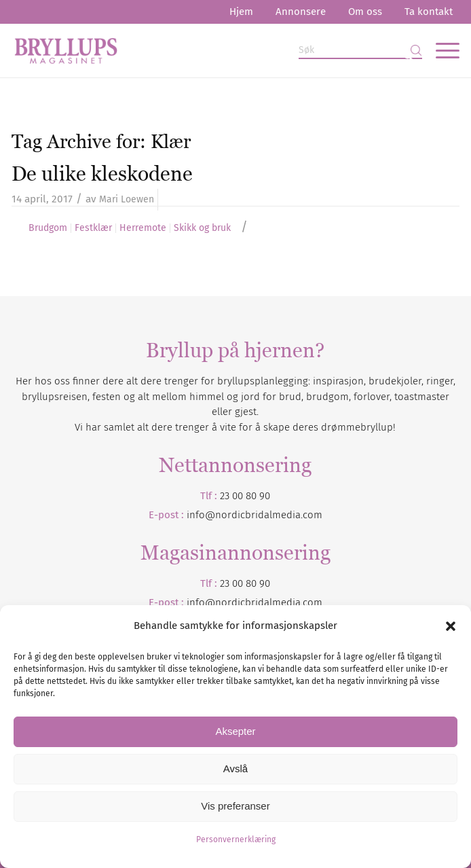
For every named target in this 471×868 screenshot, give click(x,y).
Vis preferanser (235, 806)
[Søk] (360, 51)
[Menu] (441, 50)
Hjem (241, 12)
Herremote (143, 228)
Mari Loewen (127, 199)
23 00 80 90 (245, 496)
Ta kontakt (429, 12)
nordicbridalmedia (258, 602)
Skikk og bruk (202, 228)
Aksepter (235, 731)
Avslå (235, 768)
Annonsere (301, 12)
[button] (451, 626)
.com (312, 602)
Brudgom (48, 228)
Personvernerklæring (236, 839)
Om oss (365, 12)
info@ (201, 602)
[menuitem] (241, 12)
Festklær (93, 228)
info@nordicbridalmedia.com (255, 515)
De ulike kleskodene (102, 174)
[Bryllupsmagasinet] (190, 50)
